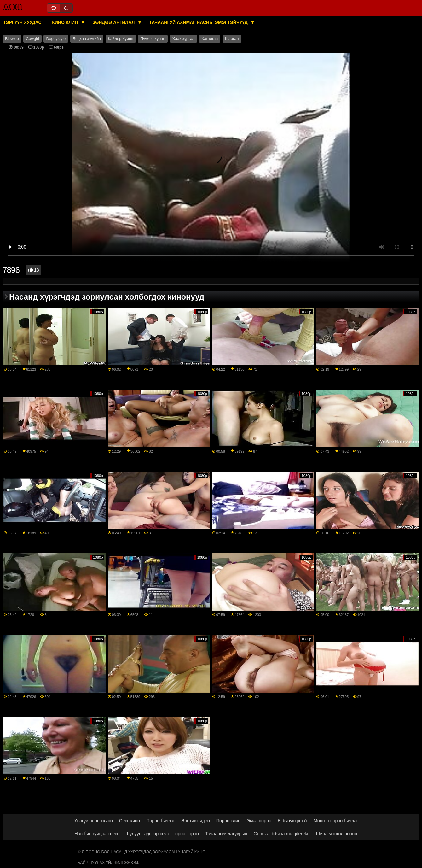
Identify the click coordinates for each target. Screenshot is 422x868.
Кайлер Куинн (121, 39)
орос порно (187, 834)
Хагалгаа (210, 39)
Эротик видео (196, 821)
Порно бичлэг (161, 821)
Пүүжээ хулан (153, 39)
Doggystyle (56, 39)
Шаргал (232, 39)
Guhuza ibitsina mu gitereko (281, 834)
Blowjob (12, 39)
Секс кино (130, 821)
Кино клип (66, 22)
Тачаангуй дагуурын (226, 834)
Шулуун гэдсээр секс (147, 834)
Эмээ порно (259, 821)
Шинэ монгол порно (336, 834)
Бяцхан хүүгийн (87, 39)
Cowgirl (32, 39)
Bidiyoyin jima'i (292, 821)
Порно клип (228, 821)
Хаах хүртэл (183, 39)
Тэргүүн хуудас (22, 22)
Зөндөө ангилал (114, 22)
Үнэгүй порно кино (93, 821)
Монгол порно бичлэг (336, 821)
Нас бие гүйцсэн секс (97, 834)
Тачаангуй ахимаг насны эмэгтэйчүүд (199, 22)
